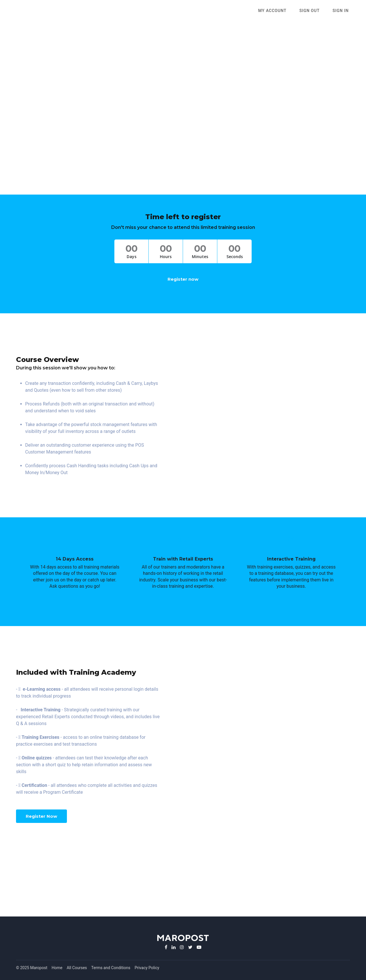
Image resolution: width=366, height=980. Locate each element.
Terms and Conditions (111, 968)
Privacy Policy (147, 968)
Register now (183, 279)
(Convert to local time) (183, 148)
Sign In (342, 11)
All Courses (77, 968)
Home (57, 968)
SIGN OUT (314, 11)
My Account (279, 11)
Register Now (41, 816)
